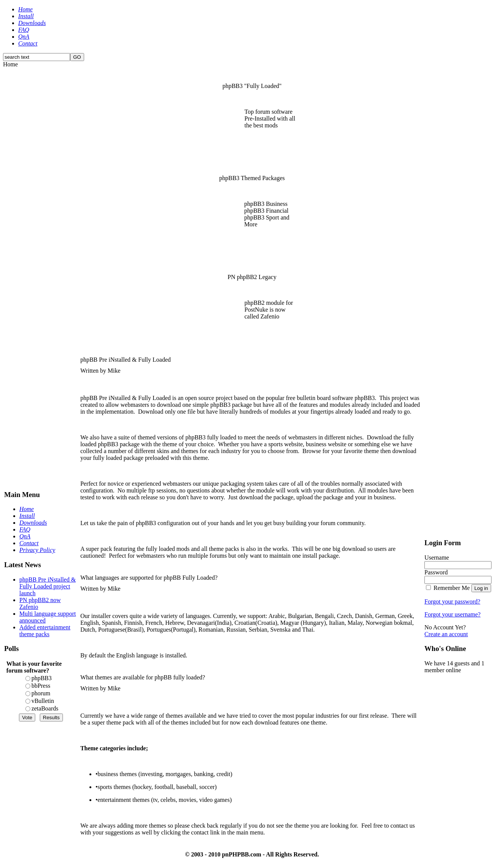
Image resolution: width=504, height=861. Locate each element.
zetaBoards (45, 708)
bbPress (41, 686)
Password (436, 572)
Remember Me (452, 588)
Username (437, 558)
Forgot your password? (452, 601)
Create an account (446, 634)
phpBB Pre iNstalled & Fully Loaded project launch (48, 586)
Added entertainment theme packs (45, 631)
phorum (41, 693)
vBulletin (43, 701)
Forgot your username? (452, 614)
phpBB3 (41, 678)
